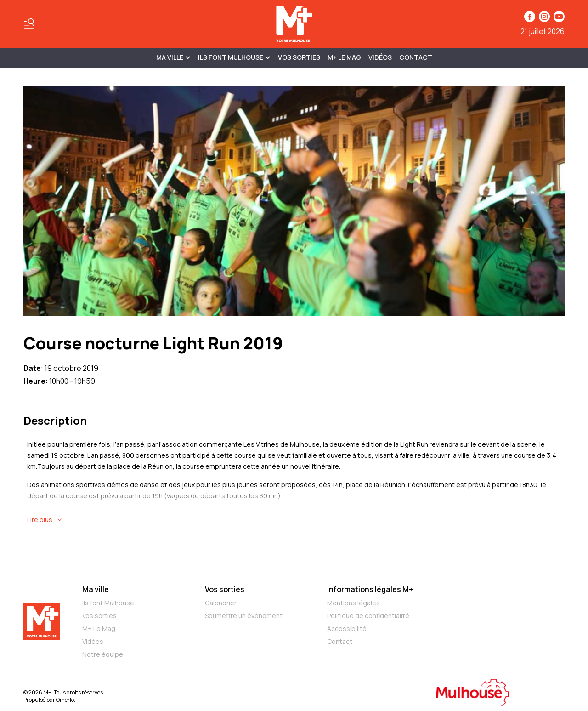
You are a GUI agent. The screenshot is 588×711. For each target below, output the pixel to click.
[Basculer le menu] (29, 24)
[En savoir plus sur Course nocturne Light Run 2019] (296, 520)
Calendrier (221, 603)
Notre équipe (103, 654)
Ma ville (96, 589)
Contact (416, 57)
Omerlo (65, 700)
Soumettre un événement (244, 616)
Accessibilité (347, 629)
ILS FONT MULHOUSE (234, 57)
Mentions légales (353, 603)
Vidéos (380, 57)
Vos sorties (299, 57)
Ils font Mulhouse (108, 603)
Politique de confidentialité (368, 616)
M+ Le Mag (344, 57)
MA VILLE (173, 57)
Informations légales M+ (370, 589)
